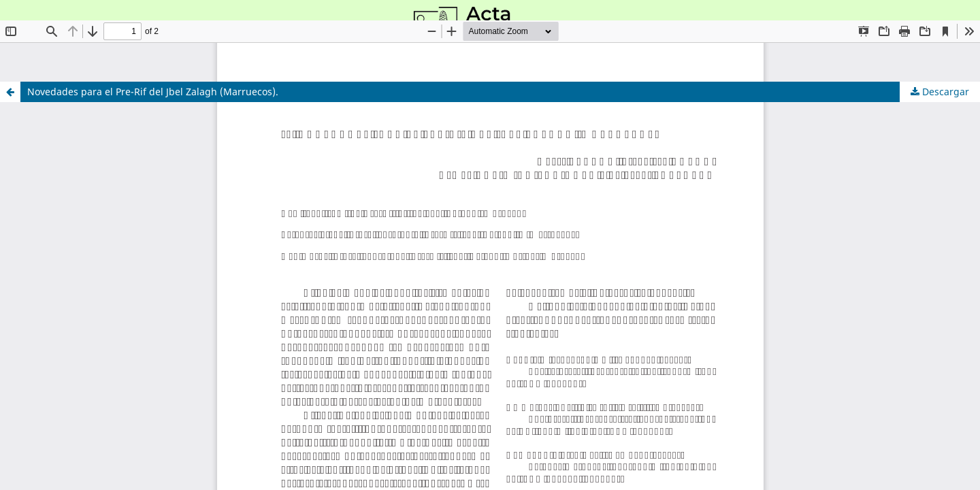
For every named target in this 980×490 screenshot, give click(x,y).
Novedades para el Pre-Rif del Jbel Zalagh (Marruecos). (153, 92)
